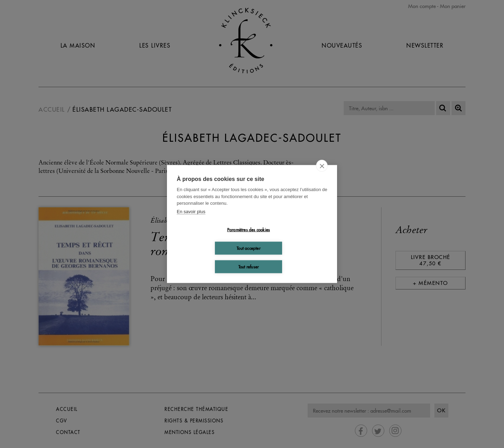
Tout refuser (248, 267)
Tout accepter (248, 248)
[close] (322, 166)
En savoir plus (191, 211)
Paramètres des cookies (248, 229)
